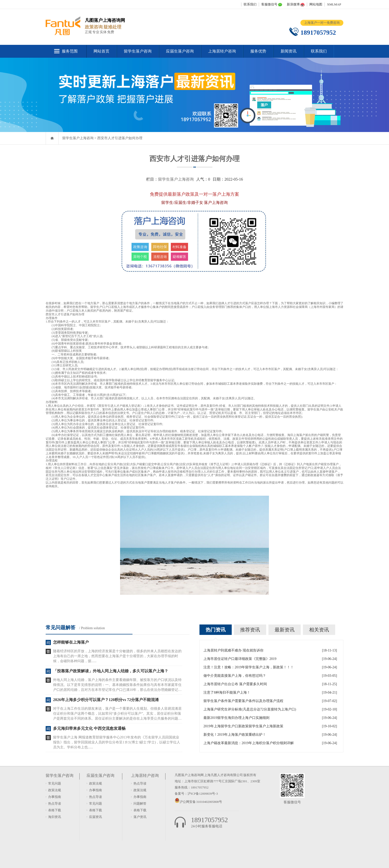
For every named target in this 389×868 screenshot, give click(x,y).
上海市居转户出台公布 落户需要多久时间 (235, 684)
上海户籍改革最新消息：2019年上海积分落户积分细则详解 (249, 743)
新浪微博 (293, 4)
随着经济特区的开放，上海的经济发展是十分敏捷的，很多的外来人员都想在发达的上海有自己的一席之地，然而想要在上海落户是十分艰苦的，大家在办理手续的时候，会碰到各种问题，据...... (117, 656)
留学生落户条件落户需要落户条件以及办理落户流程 (243, 701)
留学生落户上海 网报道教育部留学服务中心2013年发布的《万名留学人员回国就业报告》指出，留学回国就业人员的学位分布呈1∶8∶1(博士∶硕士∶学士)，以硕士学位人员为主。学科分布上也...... (117, 742)
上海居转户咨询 (222, 51)
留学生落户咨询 (138, 51)
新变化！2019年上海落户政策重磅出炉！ (235, 735)
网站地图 (316, 4)
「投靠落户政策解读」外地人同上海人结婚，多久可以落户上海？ (111, 671)
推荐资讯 (250, 630)
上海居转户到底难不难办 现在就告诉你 (233, 650)
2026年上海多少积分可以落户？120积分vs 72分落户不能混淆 (106, 700)
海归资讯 (55, 817)
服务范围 (70, 51)
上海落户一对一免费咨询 (322, 23)
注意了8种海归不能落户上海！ (227, 692)
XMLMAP (334, 4)
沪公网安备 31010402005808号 (201, 802)
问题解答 (140, 803)
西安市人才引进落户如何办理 (120, 138)
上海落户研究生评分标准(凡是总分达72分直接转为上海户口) (250, 709)
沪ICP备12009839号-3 (203, 794)
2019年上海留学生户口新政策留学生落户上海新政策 (243, 726)
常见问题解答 (61, 627)
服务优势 (258, 51)
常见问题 (55, 783)
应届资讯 (96, 817)
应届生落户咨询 (180, 51)
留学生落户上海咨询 (78, 138)
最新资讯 (285, 630)
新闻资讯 (289, 51)
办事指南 (55, 797)
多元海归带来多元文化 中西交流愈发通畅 (89, 728)
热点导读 (55, 803)
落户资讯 (140, 817)
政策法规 (55, 790)
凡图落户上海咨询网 (189, 775)
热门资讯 (216, 630)
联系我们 (250, 4)
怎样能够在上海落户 (71, 642)
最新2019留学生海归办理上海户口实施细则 (236, 718)
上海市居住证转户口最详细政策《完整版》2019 (240, 659)
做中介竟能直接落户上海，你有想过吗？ (235, 676)
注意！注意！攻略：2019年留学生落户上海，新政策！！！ (249, 667)
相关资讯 (319, 630)
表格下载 (55, 810)
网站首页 (101, 51)
